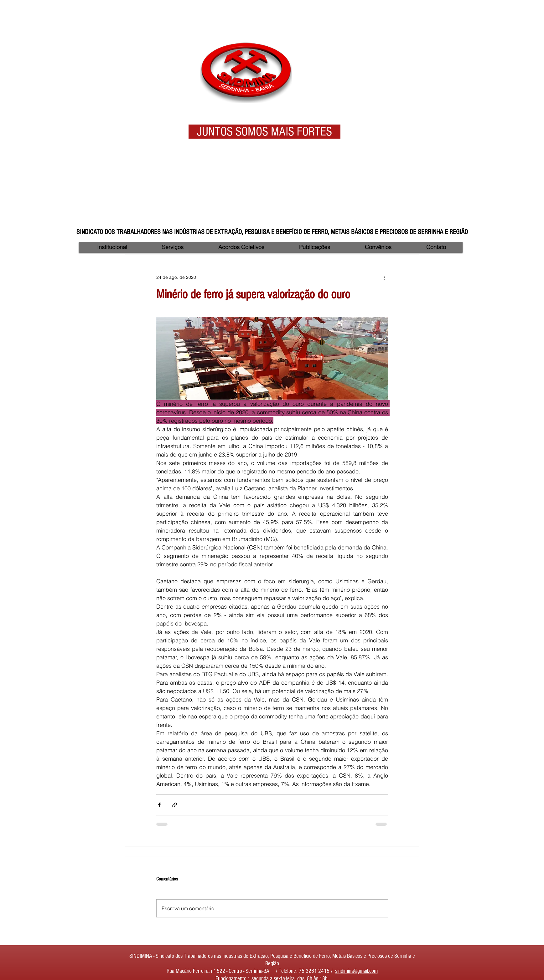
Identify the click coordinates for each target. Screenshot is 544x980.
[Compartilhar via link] (175, 805)
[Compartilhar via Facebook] (159, 805)
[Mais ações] (384, 277)
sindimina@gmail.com (356, 971)
